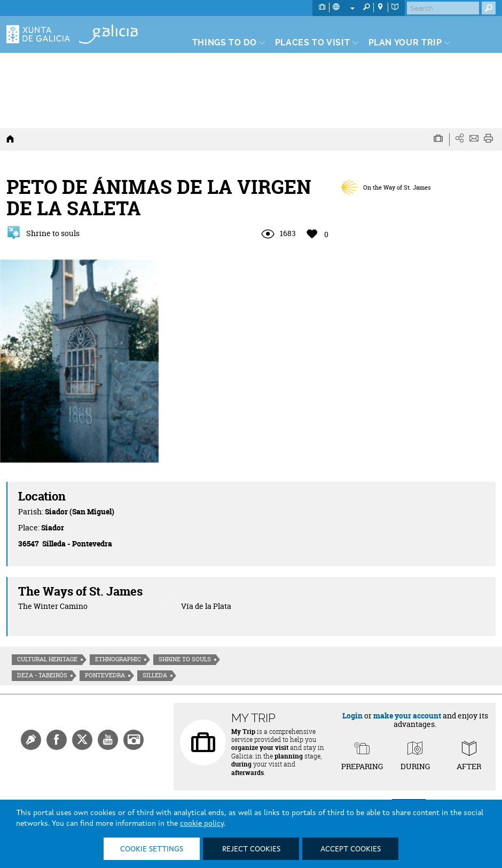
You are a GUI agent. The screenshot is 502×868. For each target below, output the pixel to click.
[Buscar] (443, 8)
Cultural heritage (47, 659)
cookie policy (202, 824)
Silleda (155, 675)
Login (352, 715)
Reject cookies (251, 849)
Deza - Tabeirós (42, 675)
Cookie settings (152, 849)
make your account (407, 715)
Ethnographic (118, 659)
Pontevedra (105, 675)
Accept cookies (351, 849)
